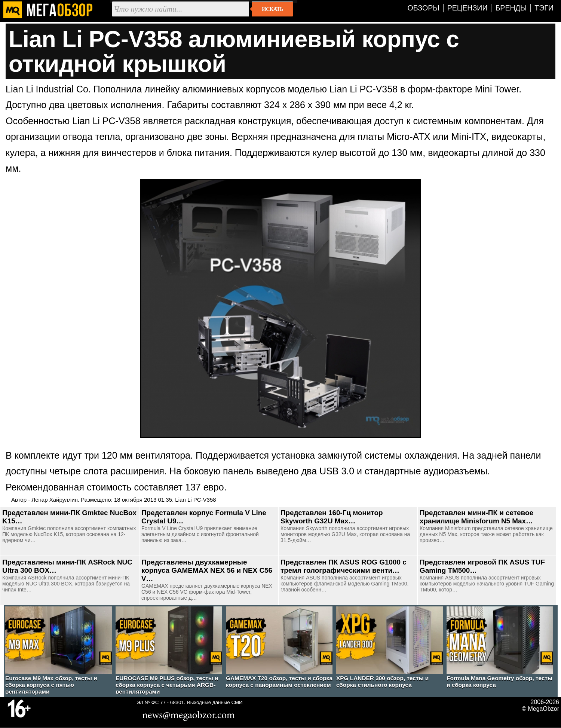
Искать (272, 9)
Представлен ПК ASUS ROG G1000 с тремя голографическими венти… (344, 566)
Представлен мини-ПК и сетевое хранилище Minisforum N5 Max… (476, 517)
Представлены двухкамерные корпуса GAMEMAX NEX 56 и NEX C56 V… (207, 570)
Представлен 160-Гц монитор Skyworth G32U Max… (332, 517)
